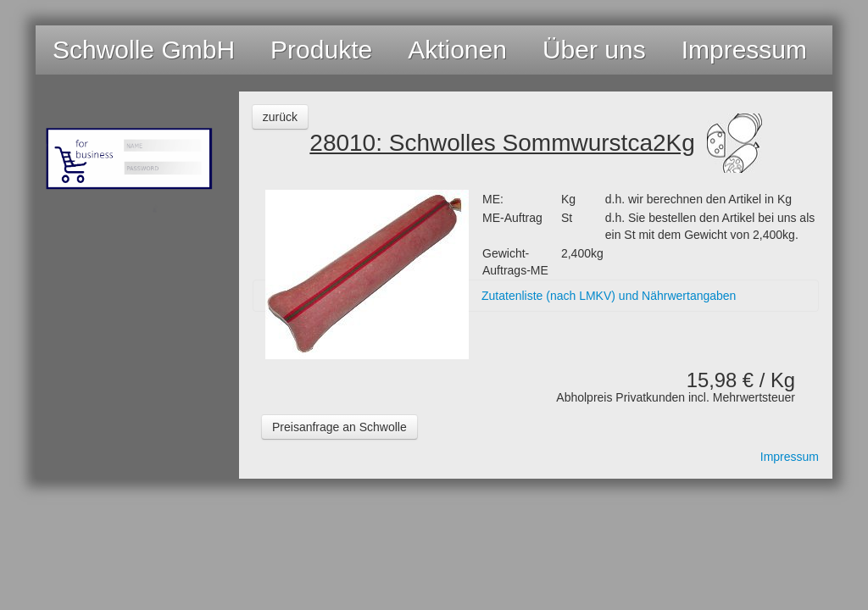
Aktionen (457, 50)
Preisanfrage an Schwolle (339, 427)
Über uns (594, 50)
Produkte (321, 50)
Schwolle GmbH (144, 50)
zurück (280, 117)
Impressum (744, 50)
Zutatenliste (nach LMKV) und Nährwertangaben (609, 296)
